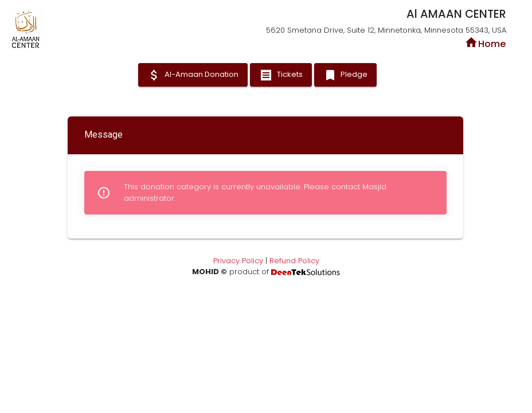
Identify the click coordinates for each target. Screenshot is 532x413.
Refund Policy (294, 261)
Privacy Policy (238, 261)
